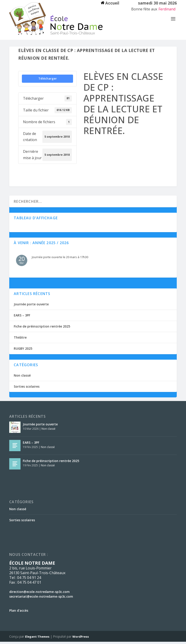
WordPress (81, 639)
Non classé (22, 378)
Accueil (110, 3)
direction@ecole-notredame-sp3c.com (39, 594)
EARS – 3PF (22, 317)
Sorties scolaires (27, 389)
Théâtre (20, 340)
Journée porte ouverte (31, 306)
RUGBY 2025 (23, 351)
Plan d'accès (19, 613)
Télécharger (48, 81)
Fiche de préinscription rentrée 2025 (42, 329)
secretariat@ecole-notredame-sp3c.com (41, 599)
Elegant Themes (37, 639)
